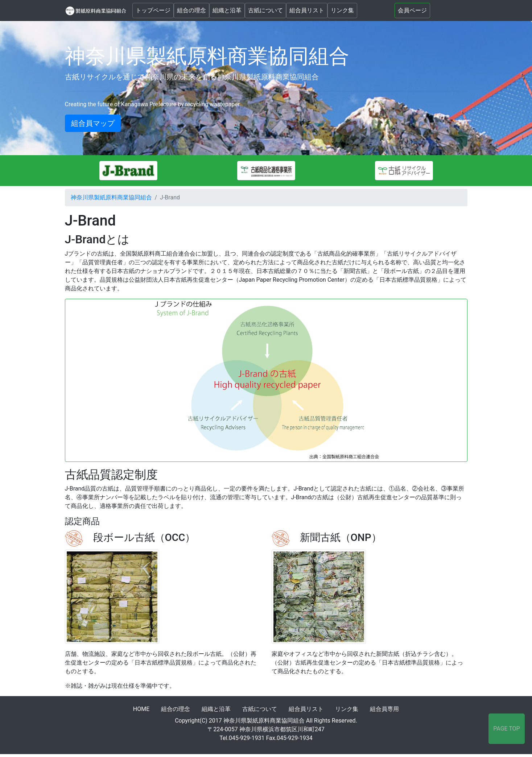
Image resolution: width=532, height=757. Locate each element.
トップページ (153, 10)
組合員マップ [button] (93, 123)
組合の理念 (191, 10)
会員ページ (412, 10)
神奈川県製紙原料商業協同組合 (111, 197)
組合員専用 (384, 709)
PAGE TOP (506, 729)
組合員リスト (307, 10)
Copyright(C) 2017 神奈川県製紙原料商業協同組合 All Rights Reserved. (266, 721)
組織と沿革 (227, 10)
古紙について (265, 10)
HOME (141, 709)
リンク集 (342, 10)
